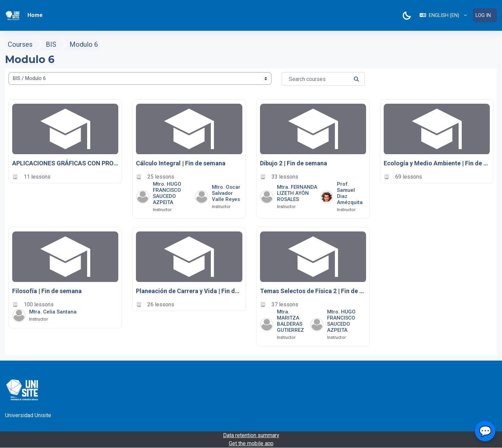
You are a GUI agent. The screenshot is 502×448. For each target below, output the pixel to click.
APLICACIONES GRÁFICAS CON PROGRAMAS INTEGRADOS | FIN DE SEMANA (65, 164)
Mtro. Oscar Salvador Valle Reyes (226, 193)
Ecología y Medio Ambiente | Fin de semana (437, 164)
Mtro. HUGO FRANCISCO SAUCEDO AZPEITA (167, 193)
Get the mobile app (251, 443)
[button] (443, 15)
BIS (51, 45)
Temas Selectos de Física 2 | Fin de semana (313, 291)
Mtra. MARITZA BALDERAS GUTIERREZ (290, 321)
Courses (20, 45)
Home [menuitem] (35, 15)
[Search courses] (323, 79)
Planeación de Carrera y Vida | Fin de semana (189, 291)
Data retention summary (251, 435)
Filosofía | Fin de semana (47, 291)
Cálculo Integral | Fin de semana (181, 164)
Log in (483, 15)
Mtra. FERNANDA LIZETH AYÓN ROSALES (297, 193)
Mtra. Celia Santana (53, 312)
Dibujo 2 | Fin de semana (294, 164)
